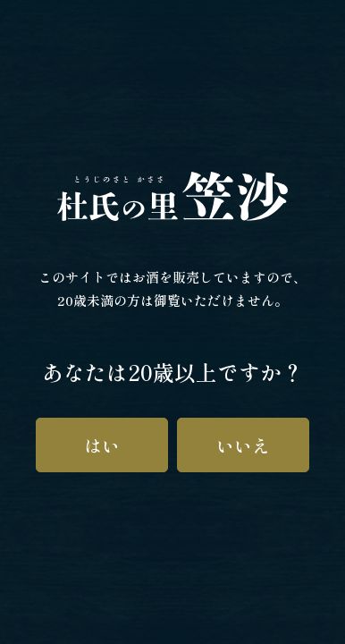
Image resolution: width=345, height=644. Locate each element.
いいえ (243, 445)
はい (102, 445)
